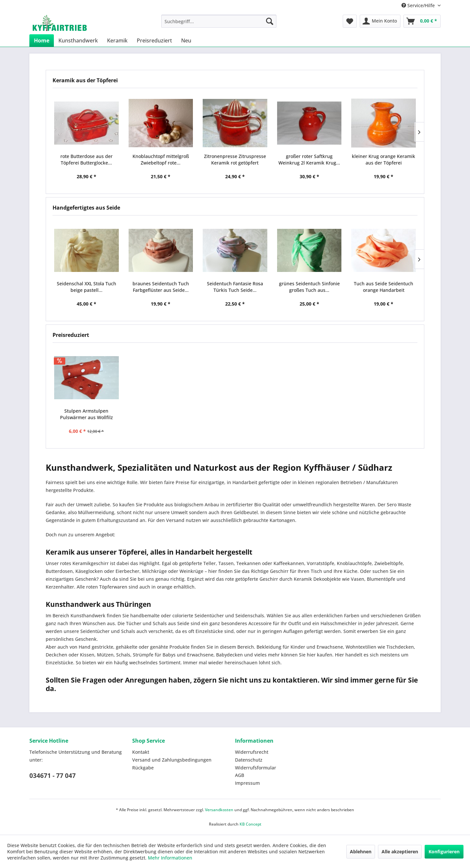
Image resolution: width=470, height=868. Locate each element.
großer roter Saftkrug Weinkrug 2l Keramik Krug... (309, 159)
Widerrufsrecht (252, 752)
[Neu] (186, 40)
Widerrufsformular (256, 768)
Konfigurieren (444, 852)
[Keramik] (117, 40)
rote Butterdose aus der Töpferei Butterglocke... (86, 159)
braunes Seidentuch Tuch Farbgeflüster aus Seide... (161, 287)
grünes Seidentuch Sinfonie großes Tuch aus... (309, 287)
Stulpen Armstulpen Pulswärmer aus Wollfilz (86, 414)
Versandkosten (219, 810)
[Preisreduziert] (154, 40)
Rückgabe (143, 768)
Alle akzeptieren (400, 852)
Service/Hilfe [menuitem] (419, 5)
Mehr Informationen (170, 858)
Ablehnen (361, 852)
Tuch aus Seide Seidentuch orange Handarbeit (384, 287)
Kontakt (141, 752)
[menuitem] (219, 21)
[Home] (42, 40)
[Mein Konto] (380, 21)
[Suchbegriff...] (219, 21)
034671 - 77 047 (53, 776)
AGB (240, 775)
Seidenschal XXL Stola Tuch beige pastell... (86, 287)
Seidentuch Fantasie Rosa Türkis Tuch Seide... (235, 287)
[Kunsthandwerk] (78, 40)
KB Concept (251, 824)
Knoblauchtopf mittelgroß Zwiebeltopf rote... (161, 159)
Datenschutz (249, 760)
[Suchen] (270, 21)
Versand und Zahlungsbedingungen (172, 760)
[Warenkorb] (422, 21)
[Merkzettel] (350, 21)
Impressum (247, 783)
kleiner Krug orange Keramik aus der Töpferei (384, 159)
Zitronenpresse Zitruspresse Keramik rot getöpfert (235, 159)
